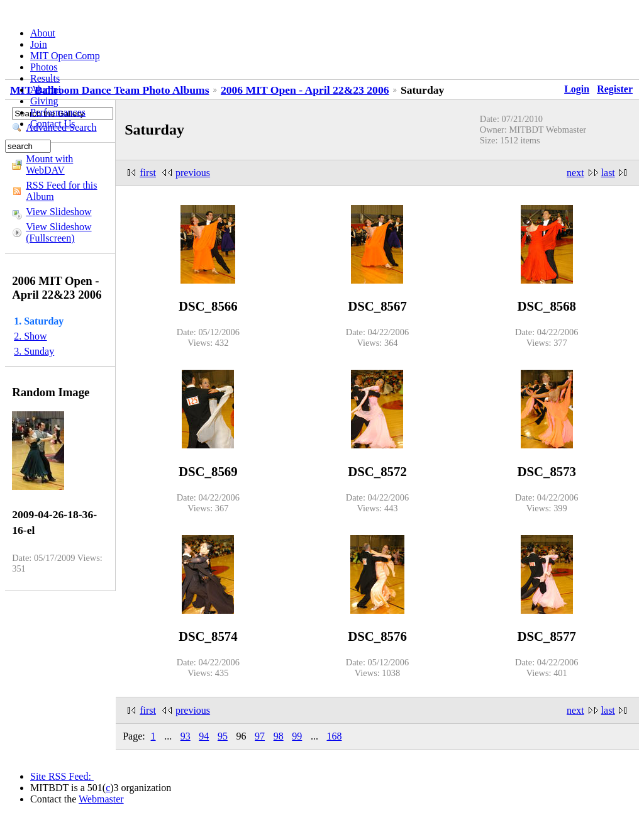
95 (223, 736)
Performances (58, 112)
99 (297, 736)
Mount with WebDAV (49, 164)
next (575, 173)
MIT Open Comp (65, 56)
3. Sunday (34, 351)
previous (193, 173)
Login (577, 89)
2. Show (30, 336)
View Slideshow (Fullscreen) (58, 232)
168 (334, 736)
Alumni (46, 90)
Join (39, 44)
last (608, 173)
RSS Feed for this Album (61, 191)
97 (260, 736)
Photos (44, 67)
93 (186, 736)
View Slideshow (58, 212)
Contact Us (53, 124)
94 (204, 736)
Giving (44, 101)
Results (45, 78)
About (43, 33)
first (148, 173)
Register (615, 89)
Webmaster (101, 799)
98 (279, 736)
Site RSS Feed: (62, 776)
